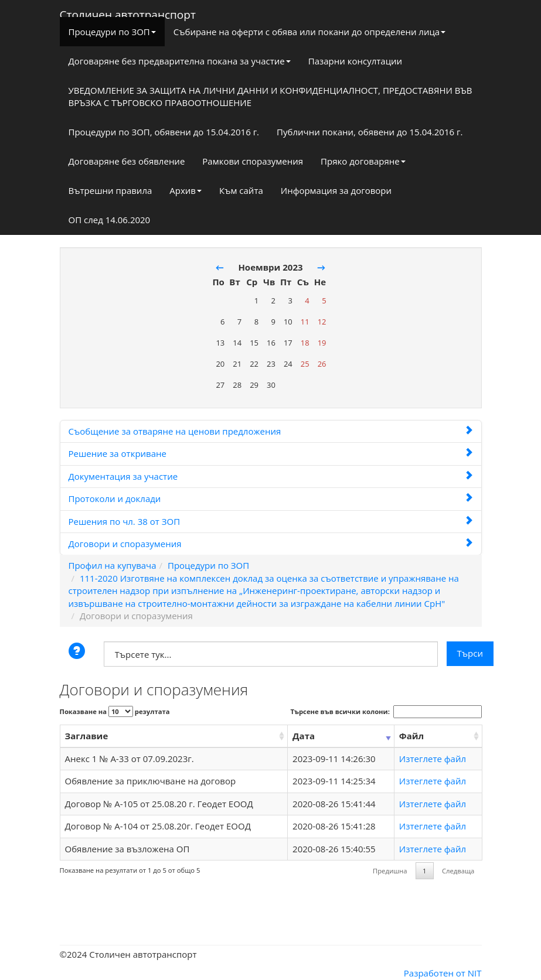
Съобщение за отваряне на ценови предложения (271, 431)
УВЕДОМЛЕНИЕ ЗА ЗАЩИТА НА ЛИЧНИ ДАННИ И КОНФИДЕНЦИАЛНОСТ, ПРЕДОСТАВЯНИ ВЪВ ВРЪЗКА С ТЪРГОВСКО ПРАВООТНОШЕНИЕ (270, 96)
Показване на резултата (115, 711)
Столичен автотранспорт (128, 12)
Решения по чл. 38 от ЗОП (271, 521)
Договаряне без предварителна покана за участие (180, 61)
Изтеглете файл (433, 759)
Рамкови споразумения (253, 161)
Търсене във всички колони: (386, 712)
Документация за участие (271, 476)
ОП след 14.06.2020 (110, 220)
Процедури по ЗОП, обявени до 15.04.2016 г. (164, 132)
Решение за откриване (271, 453)
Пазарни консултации (355, 61)
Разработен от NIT (443, 973)
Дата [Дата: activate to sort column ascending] (304, 736)
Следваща (458, 871)
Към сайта (241, 190)
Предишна (390, 871)
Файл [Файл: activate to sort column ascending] (411, 736)
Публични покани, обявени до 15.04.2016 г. (370, 132)
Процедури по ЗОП (112, 32)
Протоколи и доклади (271, 498)
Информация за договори (336, 190)
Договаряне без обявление (127, 161)
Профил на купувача (113, 565)
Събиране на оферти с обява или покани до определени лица (309, 32)
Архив (186, 190)
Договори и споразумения (271, 544)
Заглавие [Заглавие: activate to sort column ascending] (87, 736)
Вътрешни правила (110, 190)
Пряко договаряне (363, 161)
